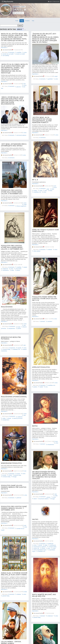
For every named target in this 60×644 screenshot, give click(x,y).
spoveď (19, 301)
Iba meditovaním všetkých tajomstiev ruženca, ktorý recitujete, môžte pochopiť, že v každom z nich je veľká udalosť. (44, 398)
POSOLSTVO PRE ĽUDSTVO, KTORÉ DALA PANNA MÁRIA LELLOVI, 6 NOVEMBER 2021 (12, 182)
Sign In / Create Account (54, 1)
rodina (35, 179)
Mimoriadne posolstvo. (12, 397)
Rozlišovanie (7, 271)
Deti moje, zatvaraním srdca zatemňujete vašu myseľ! (29, 144)
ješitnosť (19, 416)
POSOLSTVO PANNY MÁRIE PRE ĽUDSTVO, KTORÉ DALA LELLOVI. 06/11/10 (45, 266)
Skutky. (20, 437)
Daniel (18, 10)
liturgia (53, 421)
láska (52, 178)
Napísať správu (18, 13)
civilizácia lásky (6, 302)
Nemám (23, 7)
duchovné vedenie (21, 135)
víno (46, 338)
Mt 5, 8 (35, 168)
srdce (25, 52)
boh (25, 84)
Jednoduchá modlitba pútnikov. (11, 291)
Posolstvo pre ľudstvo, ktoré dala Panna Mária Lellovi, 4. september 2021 (12, 226)
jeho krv (19, 87)
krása (50, 179)
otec (46, 179)
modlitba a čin (51, 336)
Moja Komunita (16, 7)
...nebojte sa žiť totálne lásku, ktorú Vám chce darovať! (27, 596)
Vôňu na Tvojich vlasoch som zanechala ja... (45, 211)
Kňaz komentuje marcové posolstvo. (28, 606)
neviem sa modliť (20, 54)
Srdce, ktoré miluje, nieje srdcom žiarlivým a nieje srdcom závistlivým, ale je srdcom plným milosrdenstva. (13, 100)
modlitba (19, 52)
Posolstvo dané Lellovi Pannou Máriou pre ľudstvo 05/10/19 (14, 405)
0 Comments (11, 52)
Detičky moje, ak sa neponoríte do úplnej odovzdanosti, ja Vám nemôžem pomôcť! (42, 121)
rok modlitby (6, 55)
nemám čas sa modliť (8, 54)
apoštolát (50, 79)
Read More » (4, 47)
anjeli (56, 76)
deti (25, 298)
